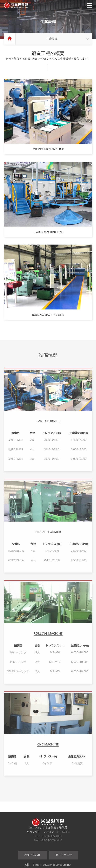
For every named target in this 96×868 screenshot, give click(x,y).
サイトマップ (64, 855)
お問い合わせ (32, 855)
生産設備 (52, 39)
